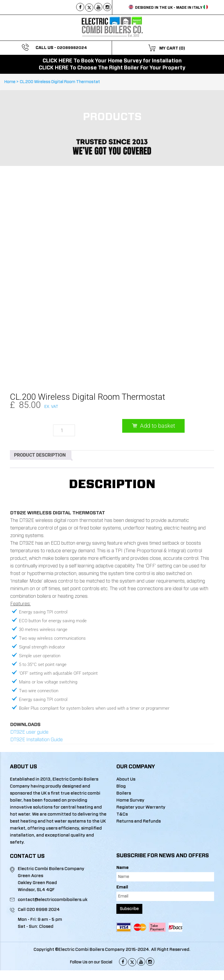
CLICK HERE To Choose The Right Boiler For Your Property (112, 68)
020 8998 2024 (43, 886)
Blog (121, 763)
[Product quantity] (64, 407)
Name (123, 844)
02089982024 (72, 48)
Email (122, 864)
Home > (12, 82)
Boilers (124, 770)
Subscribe (129, 885)
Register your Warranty (141, 784)
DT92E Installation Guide (36, 716)
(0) (182, 48)
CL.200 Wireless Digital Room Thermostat (60, 82)
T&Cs (122, 791)
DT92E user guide (29, 709)
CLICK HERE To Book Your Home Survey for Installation (112, 61)
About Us (126, 756)
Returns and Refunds (139, 798)
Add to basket (157, 402)
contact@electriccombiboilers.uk (53, 876)
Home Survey (130, 777)
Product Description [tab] (40, 431)
